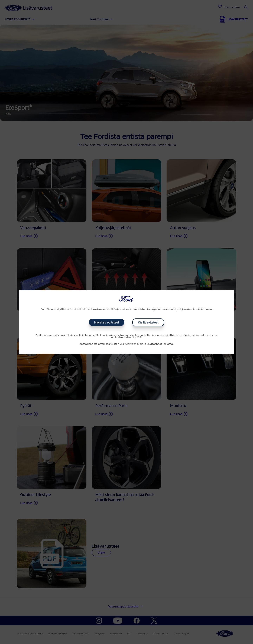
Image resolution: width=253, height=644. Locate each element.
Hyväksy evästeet (107, 322)
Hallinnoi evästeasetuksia (112, 335)
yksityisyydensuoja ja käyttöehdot (141, 344)
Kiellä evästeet (148, 322)
